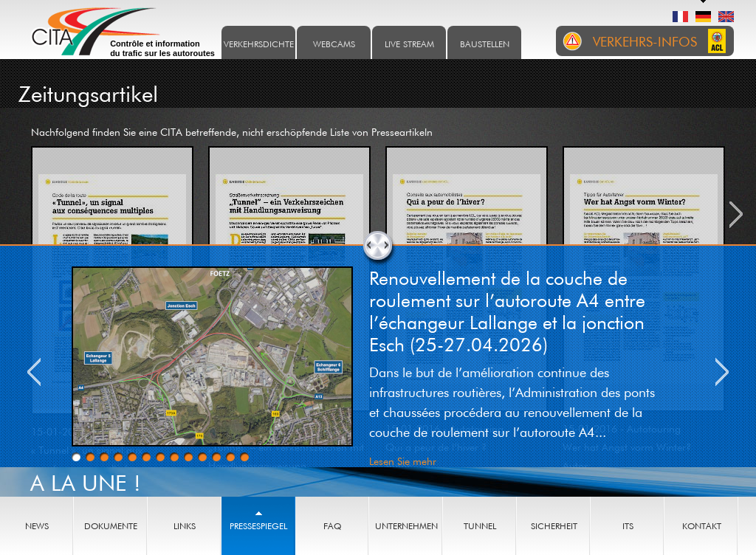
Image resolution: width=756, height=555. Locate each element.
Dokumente (111, 526)
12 (230, 457)
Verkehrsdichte (259, 44)
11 (216, 457)
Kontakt (702, 526)
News (37, 526)
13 (244, 457)
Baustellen (485, 44)
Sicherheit (554, 526)
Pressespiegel (258, 526)
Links (185, 526)
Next (722, 372)
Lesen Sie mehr (403, 461)
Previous (34, 372)
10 (202, 457)
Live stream (409, 44)
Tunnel (480, 526)
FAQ (332, 526)
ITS (628, 526)
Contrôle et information (162, 49)
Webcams (334, 44)
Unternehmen (406, 526)
